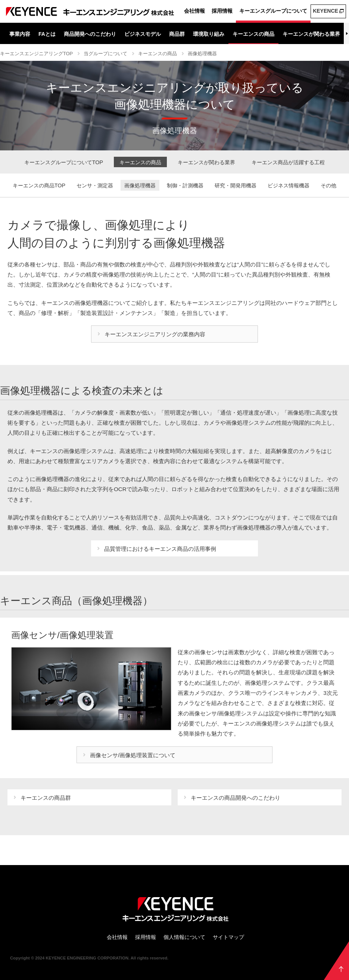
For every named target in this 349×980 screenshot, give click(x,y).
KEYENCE (325, 11)
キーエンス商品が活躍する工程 (288, 162)
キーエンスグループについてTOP (64, 162)
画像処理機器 (202, 54)
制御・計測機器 (185, 185)
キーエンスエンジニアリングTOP (36, 54)
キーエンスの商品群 (46, 798)
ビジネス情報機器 (289, 185)
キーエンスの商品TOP (39, 185)
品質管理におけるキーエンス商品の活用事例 (160, 549)
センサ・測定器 (95, 185)
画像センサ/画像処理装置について (133, 755)
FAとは (47, 34)
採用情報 (222, 11)
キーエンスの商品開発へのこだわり (236, 798)
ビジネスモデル (143, 34)
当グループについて (105, 54)
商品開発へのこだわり (90, 34)
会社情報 (194, 11)
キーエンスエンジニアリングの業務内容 (155, 334)
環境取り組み (209, 34)
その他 (328, 185)
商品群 (177, 34)
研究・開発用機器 (236, 185)
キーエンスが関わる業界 (311, 34)
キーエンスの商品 (253, 34)
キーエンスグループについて (273, 11)
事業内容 (20, 34)
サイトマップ (228, 937)
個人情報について (184, 937)
